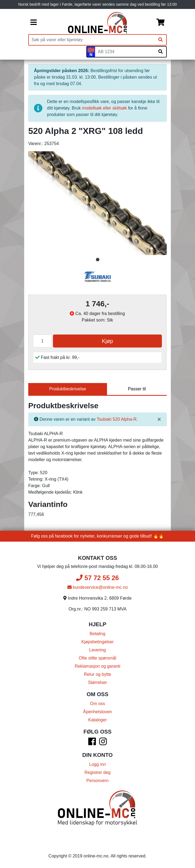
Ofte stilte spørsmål (97, 658)
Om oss (97, 704)
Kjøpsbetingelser (97, 642)
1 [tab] (97, 260)
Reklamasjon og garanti (97, 666)
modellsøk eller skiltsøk (104, 108)
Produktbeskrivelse (67, 389)
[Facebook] (92, 743)
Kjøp (107, 341)
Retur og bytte (98, 674)
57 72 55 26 (97, 578)
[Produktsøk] (92, 40)
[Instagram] (103, 743)
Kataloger (98, 720)
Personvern (97, 781)
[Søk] (161, 40)
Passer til (137, 389)
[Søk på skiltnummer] (161, 52)
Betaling (97, 634)
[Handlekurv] (161, 23)
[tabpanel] (97, 203)
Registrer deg (97, 772)
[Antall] (42, 341)
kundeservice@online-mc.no (98, 587)
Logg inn (97, 764)
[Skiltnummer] (125, 52)
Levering (97, 650)
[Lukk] (159, 419)
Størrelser (97, 682)
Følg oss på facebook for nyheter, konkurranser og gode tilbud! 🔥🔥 (98, 536)
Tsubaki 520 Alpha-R (117, 419)
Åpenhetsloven (97, 712)
